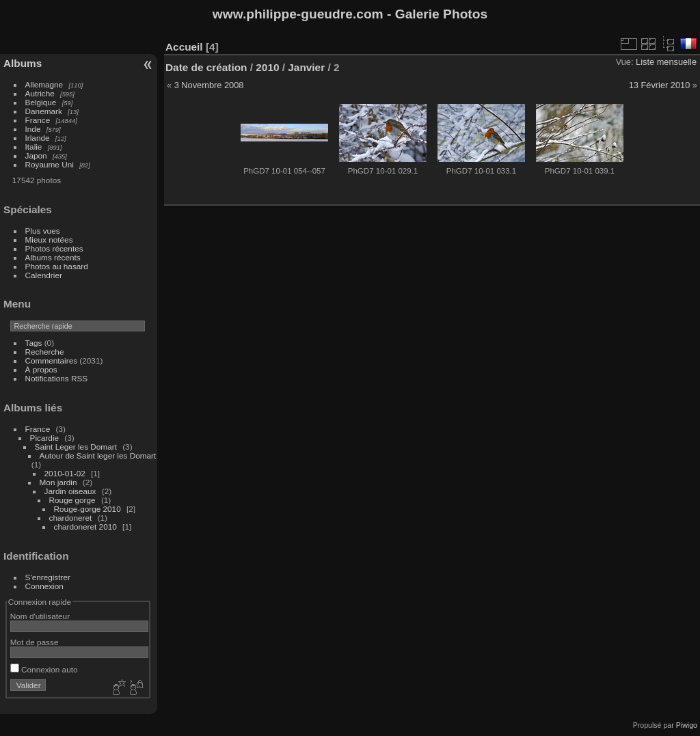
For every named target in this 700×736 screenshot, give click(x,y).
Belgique (41, 102)
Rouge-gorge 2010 (87, 509)
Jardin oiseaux (70, 491)
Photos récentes (54, 248)
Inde (33, 129)
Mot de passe (35, 642)
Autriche (40, 93)
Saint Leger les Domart (76, 447)
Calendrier (44, 275)
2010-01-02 (65, 473)
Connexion (44, 586)
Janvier (306, 67)
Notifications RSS (57, 378)
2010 (267, 67)
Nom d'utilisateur (40, 616)
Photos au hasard (57, 266)
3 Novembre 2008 (209, 85)
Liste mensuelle (666, 62)
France (38, 120)
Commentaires (52, 360)
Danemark (44, 111)
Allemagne (44, 84)
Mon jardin (58, 482)
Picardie (45, 438)
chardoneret (71, 518)
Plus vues (43, 231)
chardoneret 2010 (85, 527)
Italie (34, 147)
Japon (36, 155)
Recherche (45, 352)
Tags (34, 343)
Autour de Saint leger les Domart (98, 455)
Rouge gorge (72, 500)
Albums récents (53, 257)
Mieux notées (49, 240)
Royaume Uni (50, 164)
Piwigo (687, 725)
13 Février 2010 (660, 85)
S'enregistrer (48, 577)
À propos (41, 369)
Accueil (184, 47)
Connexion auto (44, 669)
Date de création (206, 67)
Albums (23, 63)
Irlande (38, 138)
